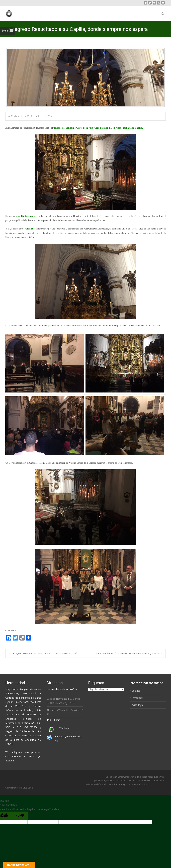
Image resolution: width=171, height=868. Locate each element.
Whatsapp (65, 728)
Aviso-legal (137, 705)
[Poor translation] (20, 816)
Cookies (136, 691)
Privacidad (137, 698)
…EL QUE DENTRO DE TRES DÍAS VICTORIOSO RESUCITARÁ (43, 653)
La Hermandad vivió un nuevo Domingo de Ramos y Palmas (129, 653)
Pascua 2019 (45, 116)
